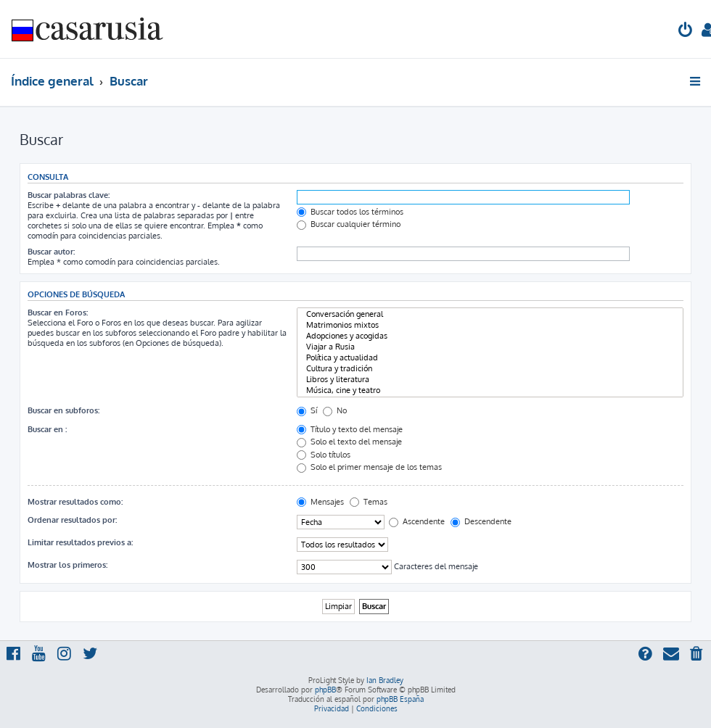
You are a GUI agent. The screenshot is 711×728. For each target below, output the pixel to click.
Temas (369, 502)
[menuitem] (686, 32)
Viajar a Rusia (490, 347)
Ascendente (417, 521)
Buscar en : (47, 429)
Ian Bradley (385, 680)
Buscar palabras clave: (69, 195)
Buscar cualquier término (349, 224)
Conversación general (490, 314)
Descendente (481, 521)
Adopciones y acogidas (490, 336)
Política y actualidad (490, 358)
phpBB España (400, 699)
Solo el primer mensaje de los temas (369, 467)
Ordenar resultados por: (72, 520)
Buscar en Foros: (58, 313)
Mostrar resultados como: (75, 502)
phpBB (325, 690)
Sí (307, 410)
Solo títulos (324, 455)
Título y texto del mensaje (350, 429)
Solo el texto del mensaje (349, 442)
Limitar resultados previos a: (80, 542)
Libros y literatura (490, 380)
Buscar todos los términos (350, 212)
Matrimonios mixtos (490, 325)
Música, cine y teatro (490, 390)
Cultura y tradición (490, 369)
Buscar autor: (51, 252)
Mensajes (320, 502)
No (335, 410)
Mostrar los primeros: (67, 565)
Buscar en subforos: (63, 410)
